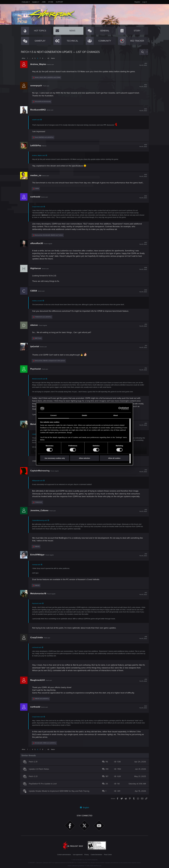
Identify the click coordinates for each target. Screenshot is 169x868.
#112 (142, 372)
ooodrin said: (37, 120)
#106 (142, 200)
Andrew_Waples (39, 64)
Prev (24, 58)
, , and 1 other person (51, 363)
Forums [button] (25, 2)
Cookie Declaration (96, 855)
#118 (142, 640)
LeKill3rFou (37, 146)
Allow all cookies (114, 458)
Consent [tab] (54, 415)
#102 (142, 86)
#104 (142, 146)
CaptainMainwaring (41, 473)
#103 (142, 110)
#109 (142, 294)
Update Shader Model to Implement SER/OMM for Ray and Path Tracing (60, 794)
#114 (142, 474)
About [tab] (115, 415)
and (44, 102)
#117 (142, 596)
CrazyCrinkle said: (38, 209)
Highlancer (36, 271)
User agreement (78, 855)
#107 (142, 246)
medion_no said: (38, 303)
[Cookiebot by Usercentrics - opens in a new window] (119, 408)
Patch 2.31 (34, 764)
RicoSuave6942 (39, 110)
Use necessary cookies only (55, 458)
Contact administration (64, 855)
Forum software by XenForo (85, 866)
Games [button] (35, 2)
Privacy (87, 855)
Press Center (108, 855)
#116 (142, 558)
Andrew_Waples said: (39, 156)
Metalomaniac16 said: (39, 382)
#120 (142, 710)
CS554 (34, 294)
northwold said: (37, 650)
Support (59, 2)
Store (51, 2)
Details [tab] (85, 415)
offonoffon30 (37, 246)
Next (53, 58)
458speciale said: (38, 483)
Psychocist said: (38, 606)
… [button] (30, 58)
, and (48, 77)
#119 (142, 683)
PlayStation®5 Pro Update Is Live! (43, 786)
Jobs (44, 2)
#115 (142, 513)
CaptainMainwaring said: (40, 523)
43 (48, 58)
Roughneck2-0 (38, 683)
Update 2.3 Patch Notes (40, 772)
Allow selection (84, 458)
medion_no (37, 175)
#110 (142, 328)
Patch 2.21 (34, 779)
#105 (142, 176)
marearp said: (37, 567)
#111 (142, 349)
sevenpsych (37, 86)
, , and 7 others (50, 238)
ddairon (35, 328)
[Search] (142, 52)
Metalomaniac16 (39, 596)
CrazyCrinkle (37, 640)
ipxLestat (35, 349)
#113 (142, 427)
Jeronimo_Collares (40, 513)
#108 (142, 271)
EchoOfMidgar (38, 557)
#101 (142, 64)
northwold (36, 200)
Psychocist (36, 372)
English (84, 808)
